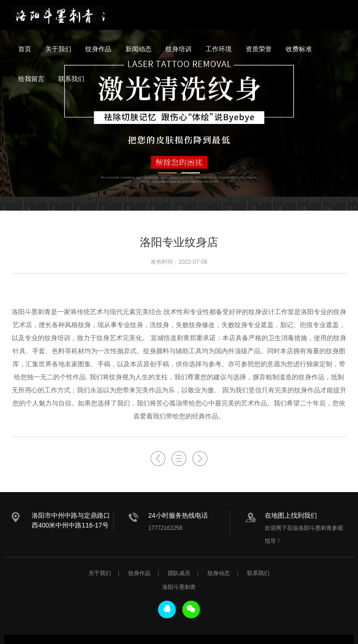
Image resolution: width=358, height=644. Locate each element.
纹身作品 (98, 49)
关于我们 (58, 49)
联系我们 (71, 79)
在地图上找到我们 (291, 515)
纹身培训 (179, 49)
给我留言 (31, 79)
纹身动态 (219, 573)
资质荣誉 (259, 49)
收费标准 (299, 49)
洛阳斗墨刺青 (58, 15)
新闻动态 (138, 49)
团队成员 (179, 573)
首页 (25, 49)
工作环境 (219, 49)
